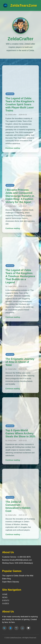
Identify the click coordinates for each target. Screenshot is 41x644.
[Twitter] (4, 628)
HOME (5, 594)
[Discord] (28, 628)
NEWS (5, 597)
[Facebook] (10, 628)
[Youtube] (22, 628)
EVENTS (6, 600)
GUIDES (6, 604)
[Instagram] (16, 628)
